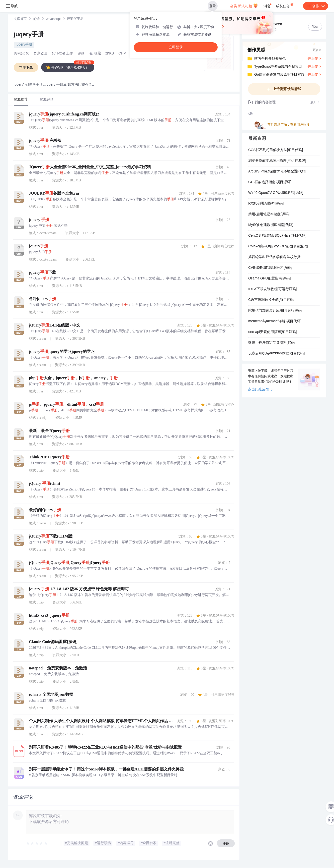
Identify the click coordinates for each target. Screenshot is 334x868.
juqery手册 (29, 35)
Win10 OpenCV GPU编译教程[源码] (276, 193)
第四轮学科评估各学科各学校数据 (274, 257)
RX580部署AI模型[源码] (266, 204)
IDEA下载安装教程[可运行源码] (272, 289)
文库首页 (20, 19)
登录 (213, 6)
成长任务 (285, 5)
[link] (20, 19)
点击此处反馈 (260, 390)
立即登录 (176, 47)
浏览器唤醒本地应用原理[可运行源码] (277, 161)
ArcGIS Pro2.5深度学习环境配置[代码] (277, 172)
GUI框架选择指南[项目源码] (270, 182)
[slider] (37, 843)
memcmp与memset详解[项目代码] (275, 322)
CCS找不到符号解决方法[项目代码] (276, 150)
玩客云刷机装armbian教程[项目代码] (276, 354)
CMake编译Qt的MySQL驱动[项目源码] (278, 247)
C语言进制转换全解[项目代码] (271, 300)
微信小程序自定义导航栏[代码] (272, 343)
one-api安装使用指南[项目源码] (272, 332)
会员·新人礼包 (244, 5)
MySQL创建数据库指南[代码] (271, 225)
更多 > (317, 50)
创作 (316, 6)
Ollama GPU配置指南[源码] (269, 279)
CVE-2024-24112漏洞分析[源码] (270, 268)
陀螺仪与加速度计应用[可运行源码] (275, 311)
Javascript (53, 19)
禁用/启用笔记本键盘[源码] (269, 215)
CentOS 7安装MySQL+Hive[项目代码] (277, 236)
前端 (36, 19)
